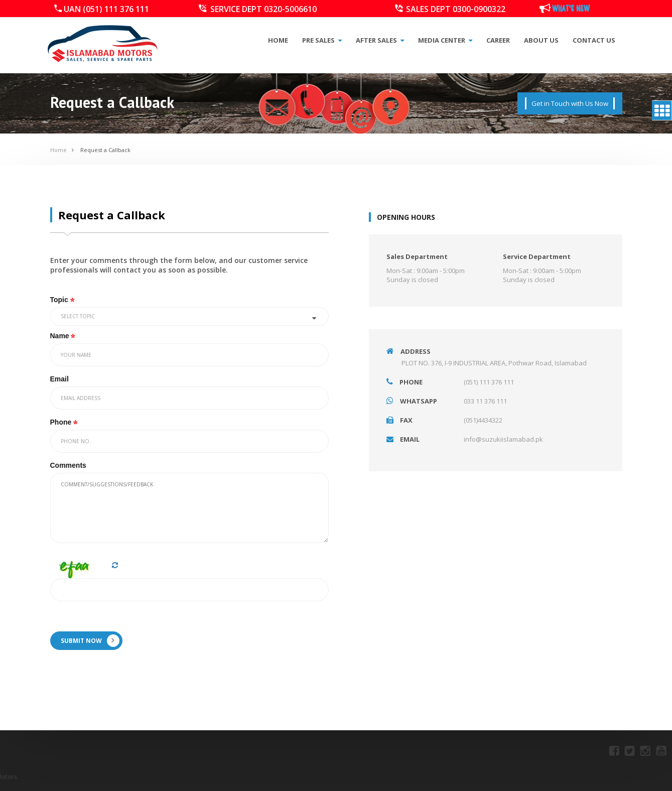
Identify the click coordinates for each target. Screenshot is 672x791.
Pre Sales (322, 40)
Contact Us (594, 40)
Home (278, 40)
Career (498, 40)
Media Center (445, 40)
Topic (63, 300)
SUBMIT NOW (90, 641)
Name (64, 336)
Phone (65, 422)
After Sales (380, 40)
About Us (541, 40)
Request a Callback (105, 150)
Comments (68, 465)
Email (59, 379)
